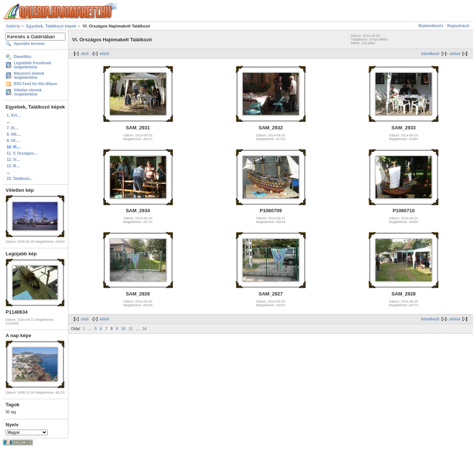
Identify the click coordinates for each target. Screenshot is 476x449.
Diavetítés (22, 57)
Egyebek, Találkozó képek (51, 26)
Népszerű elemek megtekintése (29, 75)
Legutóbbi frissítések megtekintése (33, 65)
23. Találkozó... (20, 179)
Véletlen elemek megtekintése (28, 92)
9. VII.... (13, 141)
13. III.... (13, 166)
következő (430, 54)
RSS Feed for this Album (36, 84)
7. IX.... (13, 128)
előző (104, 54)
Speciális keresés (29, 44)
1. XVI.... (14, 115)
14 (144, 329)
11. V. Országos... (22, 153)
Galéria (13, 26)
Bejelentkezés (431, 26)
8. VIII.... (14, 134)
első (85, 54)
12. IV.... (13, 160)
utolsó (455, 54)
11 (131, 329)
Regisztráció (458, 26)
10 (123, 329)
